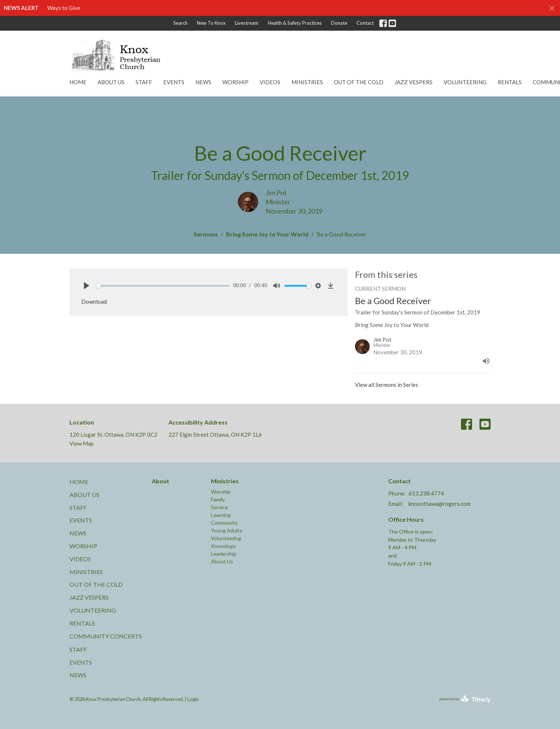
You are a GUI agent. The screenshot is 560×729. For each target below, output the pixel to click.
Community (224, 523)
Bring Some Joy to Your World (267, 234)
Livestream (247, 23)
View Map (82, 443)
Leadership (224, 554)
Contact (365, 23)
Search (180, 23)
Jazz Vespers (414, 82)
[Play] (86, 286)
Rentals (510, 82)
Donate (339, 23)
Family (218, 499)
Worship (235, 82)
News (203, 82)
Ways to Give (64, 8)
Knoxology (223, 546)
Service (219, 507)
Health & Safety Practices (295, 23)
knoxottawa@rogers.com (440, 504)
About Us (111, 82)
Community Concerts (106, 636)
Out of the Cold (359, 82)
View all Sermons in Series (387, 385)
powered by (465, 699)
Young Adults (227, 530)
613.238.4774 (426, 493)
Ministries (307, 82)
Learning (221, 515)
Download (94, 302)
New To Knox (211, 23)
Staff (144, 82)
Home (78, 82)
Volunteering (465, 82)
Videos (270, 82)
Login (193, 699)
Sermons (206, 234)
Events (174, 82)
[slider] (163, 286)
